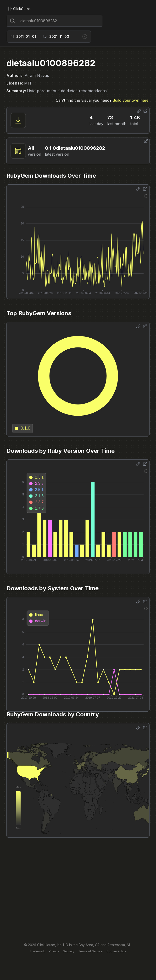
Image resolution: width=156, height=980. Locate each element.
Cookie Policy (116, 951)
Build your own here (130, 100)
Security (69, 951)
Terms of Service (90, 951)
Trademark (37, 951)
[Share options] (139, 111)
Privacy (54, 951)
